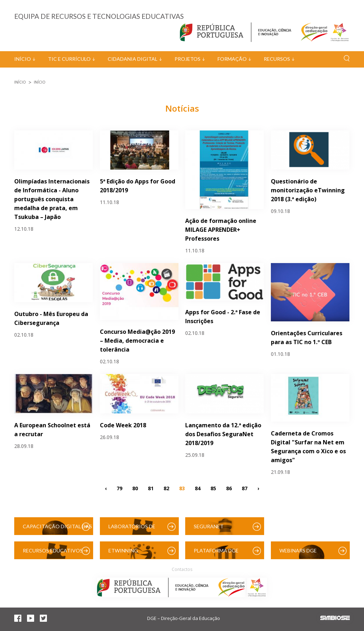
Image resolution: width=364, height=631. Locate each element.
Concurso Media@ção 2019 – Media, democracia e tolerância (137, 341)
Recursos (277, 59)
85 (213, 488)
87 (245, 488)
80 (135, 488)
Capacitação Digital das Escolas (57, 529)
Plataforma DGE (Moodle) (216, 553)
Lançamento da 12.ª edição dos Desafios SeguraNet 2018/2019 (223, 434)
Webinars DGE (298, 550)
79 (119, 488)
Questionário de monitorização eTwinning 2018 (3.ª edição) (308, 190)
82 (166, 488)
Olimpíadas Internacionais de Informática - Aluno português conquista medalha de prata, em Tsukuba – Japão (52, 199)
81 (151, 488)
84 (198, 488)
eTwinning (123, 550)
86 (229, 488)
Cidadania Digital (133, 59)
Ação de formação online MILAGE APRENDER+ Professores (221, 230)
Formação (232, 59)
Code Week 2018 (123, 425)
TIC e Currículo (69, 59)
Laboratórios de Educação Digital (133, 529)
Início (23, 59)
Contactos (182, 569)
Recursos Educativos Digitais (53, 553)
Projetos (188, 59)
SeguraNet (209, 526)
